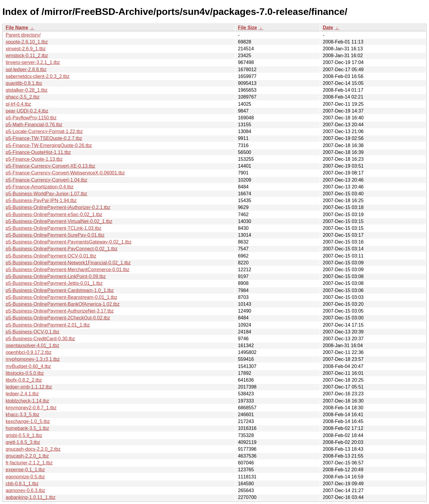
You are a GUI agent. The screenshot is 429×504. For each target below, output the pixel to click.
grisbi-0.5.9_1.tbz (24, 435)
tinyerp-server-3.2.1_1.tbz (33, 62)
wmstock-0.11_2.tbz (27, 56)
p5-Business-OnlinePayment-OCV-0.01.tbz (51, 256)
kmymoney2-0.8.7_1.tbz (31, 408)
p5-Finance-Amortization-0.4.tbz (40, 187)
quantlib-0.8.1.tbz (24, 83)
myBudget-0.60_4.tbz (28, 366)
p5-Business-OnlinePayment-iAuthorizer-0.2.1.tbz (58, 207)
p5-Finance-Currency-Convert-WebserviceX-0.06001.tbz (65, 173)
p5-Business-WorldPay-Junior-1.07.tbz (46, 194)
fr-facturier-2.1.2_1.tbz (29, 463)
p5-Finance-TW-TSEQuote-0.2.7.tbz (44, 138)
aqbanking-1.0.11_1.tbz (31, 497)
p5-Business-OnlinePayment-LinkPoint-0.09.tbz (56, 276)
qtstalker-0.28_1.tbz (27, 90)
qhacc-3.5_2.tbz (23, 97)
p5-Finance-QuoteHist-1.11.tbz (38, 152)
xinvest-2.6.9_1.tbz (26, 49)
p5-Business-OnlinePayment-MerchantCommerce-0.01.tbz (67, 270)
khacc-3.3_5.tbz (22, 415)
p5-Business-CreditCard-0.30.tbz (40, 339)
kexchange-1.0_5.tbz (28, 421)
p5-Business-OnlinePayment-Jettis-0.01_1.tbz (54, 283)
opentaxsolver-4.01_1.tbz (32, 345)
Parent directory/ (23, 35)
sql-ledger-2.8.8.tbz (26, 70)
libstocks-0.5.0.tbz (25, 373)
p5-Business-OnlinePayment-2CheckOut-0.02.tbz (58, 318)
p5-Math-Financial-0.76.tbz (34, 125)
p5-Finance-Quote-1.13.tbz (34, 159)
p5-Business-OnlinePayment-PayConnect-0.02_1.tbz (62, 249)
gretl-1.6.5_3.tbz (23, 442)
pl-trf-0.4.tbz (18, 104)
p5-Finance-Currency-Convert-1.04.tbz (46, 180)
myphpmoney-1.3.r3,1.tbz (33, 359)
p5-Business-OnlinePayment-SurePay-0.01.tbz (55, 235)
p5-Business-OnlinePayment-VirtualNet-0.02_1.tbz (59, 221)
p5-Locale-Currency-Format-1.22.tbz (44, 131)
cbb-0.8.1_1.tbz (22, 484)
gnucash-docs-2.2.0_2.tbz (33, 449)
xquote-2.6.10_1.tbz (27, 42)
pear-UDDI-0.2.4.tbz (27, 111)
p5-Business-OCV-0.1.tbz (33, 332)
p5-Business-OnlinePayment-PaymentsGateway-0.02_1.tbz (69, 242)
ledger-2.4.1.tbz (22, 394)
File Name (17, 28)
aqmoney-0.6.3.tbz (25, 490)
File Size (248, 28)
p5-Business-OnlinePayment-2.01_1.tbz (48, 325)
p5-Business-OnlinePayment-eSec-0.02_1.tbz (54, 214)
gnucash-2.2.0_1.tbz (27, 456)
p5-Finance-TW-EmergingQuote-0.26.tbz (49, 145)
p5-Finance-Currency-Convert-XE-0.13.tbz (50, 166)
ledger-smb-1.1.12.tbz (29, 387)
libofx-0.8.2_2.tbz (24, 380)
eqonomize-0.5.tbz (25, 477)
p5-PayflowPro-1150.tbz (31, 118)
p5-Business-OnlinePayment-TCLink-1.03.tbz (53, 228)
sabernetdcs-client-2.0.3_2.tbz (38, 76)
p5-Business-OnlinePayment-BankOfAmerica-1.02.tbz (63, 304)
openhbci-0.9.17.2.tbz (29, 352)
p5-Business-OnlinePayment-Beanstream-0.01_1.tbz (61, 297)
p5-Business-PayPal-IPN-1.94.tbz (41, 200)
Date (328, 28)
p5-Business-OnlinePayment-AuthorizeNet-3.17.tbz (60, 311)
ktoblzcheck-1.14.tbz (27, 401)
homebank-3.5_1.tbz (27, 428)
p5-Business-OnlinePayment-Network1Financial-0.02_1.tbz (68, 263)
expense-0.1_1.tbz (25, 470)
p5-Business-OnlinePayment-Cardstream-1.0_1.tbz (60, 290)
